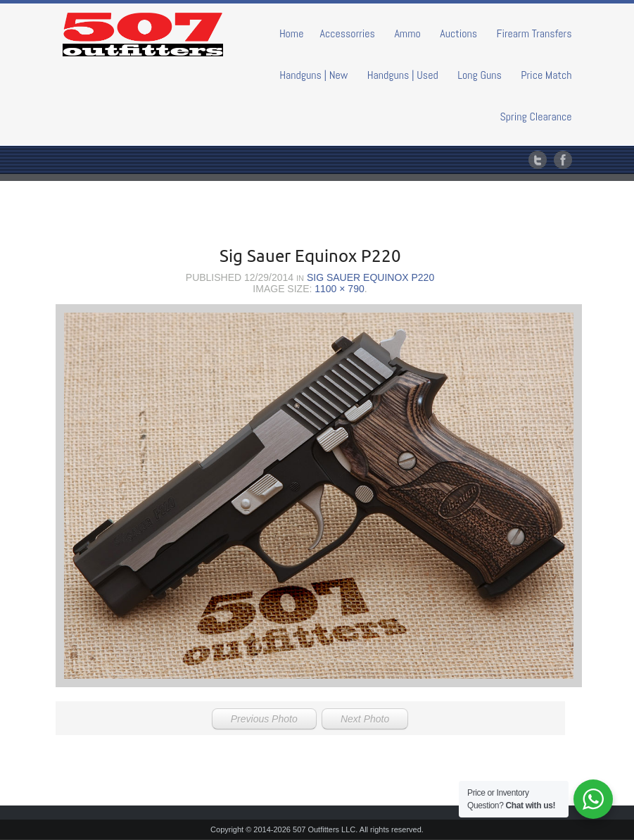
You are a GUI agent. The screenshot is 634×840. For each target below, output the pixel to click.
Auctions (458, 33)
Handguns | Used (403, 75)
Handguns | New (313, 75)
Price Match (546, 75)
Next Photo (365, 719)
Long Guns (480, 75)
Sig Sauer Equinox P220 (370, 277)
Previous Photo (264, 719)
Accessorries (347, 33)
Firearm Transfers (534, 33)
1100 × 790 (339, 289)
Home (292, 33)
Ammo (407, 33)
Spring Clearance (536, 117)
